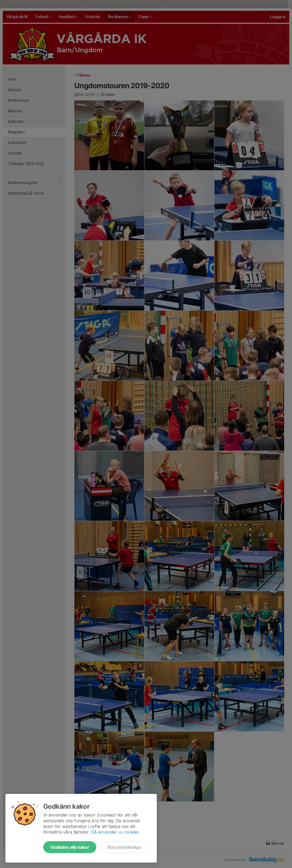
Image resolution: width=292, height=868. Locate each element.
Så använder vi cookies (115, 832)
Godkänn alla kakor (70, 847)
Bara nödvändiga (124, 847)
